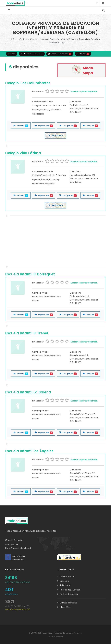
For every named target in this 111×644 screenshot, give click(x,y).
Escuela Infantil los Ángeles (29, 451)
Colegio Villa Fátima (23, 153)
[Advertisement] (55, 241)
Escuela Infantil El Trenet (27, 333)
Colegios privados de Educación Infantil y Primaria (53, 39)
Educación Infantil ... (32, 54)
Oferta (21, 126)
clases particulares (18, 608)
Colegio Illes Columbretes (28, 83)
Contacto (64, 581)
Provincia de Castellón (89, 39)
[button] (17, 3)
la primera (84, 91)
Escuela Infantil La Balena (28, 392)
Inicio (14, 39)
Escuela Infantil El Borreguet (30, 274)
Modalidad (83, 54)
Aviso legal (65, 585)
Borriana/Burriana (60, 54)
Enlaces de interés (68, 603)
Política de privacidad (70, 590)
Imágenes (68, 126)
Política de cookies (69, 594)
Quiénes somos (67, 576)
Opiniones (44, 126)
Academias (11, 594)
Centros (23, 39)
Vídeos (90, 126)
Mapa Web (65, 607)
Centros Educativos (18, 582)
